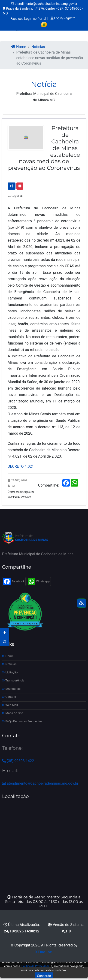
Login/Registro (63, 18)
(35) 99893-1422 (18, 761)
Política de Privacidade (35, 966)
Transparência (13, 680)
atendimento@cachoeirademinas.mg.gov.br (44, 4)
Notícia (44, 84)
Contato (9, 697)
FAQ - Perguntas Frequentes (22, 721)
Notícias (38, 47)
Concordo (44, 976)
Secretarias (11, 689)
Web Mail (10, 705)
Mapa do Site (13, 713)
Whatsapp (39, 581)
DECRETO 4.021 (21, 466)
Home (19, 47)
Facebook (14, 581)
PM (13, 486)
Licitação (10, 672)
